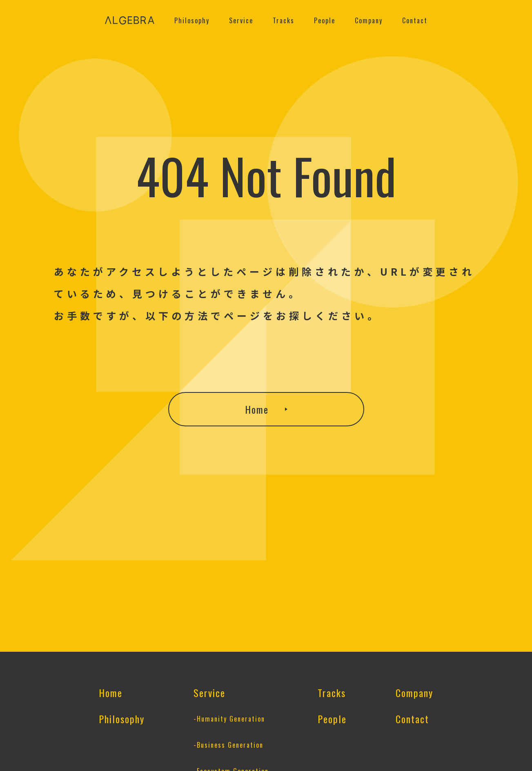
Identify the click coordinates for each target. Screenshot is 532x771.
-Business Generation (228, 745)
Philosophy (192, 20)
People (325, 20)
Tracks (284, 20)
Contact (415, 20)
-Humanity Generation (229, 719)
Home (257, 409)
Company (369, 20)
